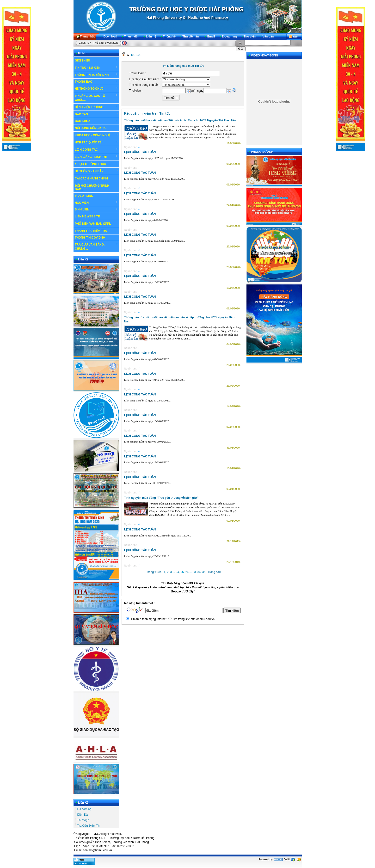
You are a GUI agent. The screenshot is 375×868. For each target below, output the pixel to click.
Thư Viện (83, 820)
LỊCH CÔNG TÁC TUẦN (140, 152)
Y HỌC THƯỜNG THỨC (91, 164)
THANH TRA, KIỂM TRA (91, 231)
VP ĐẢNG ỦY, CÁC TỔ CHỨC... (96, 98)
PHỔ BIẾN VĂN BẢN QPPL (93, 224)
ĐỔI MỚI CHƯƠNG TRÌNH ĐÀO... (92, 188)
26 (187, 572)
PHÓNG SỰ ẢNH (262, 152)
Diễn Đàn (83, 815)
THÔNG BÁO (96, 82)
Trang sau (214, 572)
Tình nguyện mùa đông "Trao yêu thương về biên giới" (161, 498)
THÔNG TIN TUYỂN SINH (96, 75)
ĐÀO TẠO (96, 114)
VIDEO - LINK (96, 196)
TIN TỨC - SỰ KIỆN (96, 68)
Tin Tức (136, 55)
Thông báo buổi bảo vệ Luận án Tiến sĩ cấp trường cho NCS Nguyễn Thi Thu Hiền (180, 120)
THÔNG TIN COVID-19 (90, 238)
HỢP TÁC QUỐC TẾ (96, 142)
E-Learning (84, 809)
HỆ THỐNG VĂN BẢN (96, 171)
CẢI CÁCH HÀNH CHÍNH (91, 179)
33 (194, 572)
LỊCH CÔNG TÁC (96, 149)
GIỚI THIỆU (96, 60)
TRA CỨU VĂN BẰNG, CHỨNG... (96, 246)
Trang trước (154, 572)
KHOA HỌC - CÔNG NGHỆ (96, 135)
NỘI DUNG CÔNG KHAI (91, 128)
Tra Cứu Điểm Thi (89, 826)
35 (204, 572)
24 (177, 572)
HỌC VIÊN (96, 203)
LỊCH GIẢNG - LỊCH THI (96, 157)
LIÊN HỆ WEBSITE (87, 216)
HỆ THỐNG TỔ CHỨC (96, 88)
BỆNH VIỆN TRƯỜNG (96, 107)
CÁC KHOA (96, 121)
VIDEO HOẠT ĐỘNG (265, 55)
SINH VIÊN (96, 209)
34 (199, 572)
